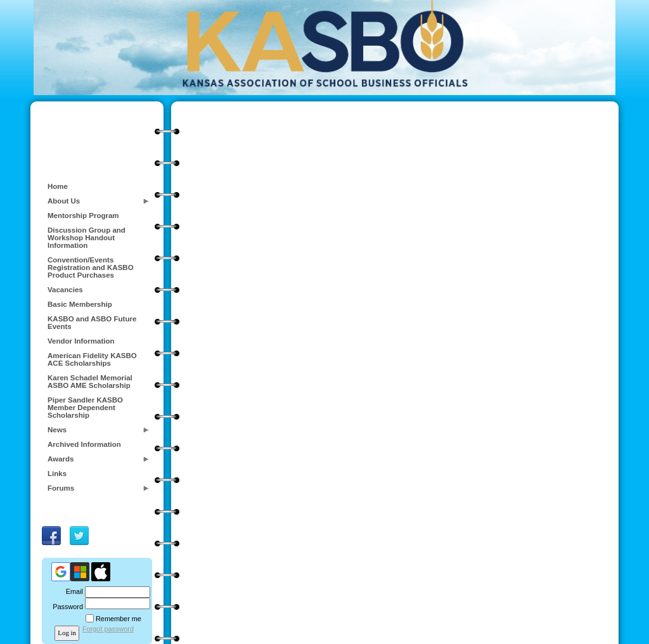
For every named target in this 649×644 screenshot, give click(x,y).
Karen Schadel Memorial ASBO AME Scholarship (90, 382)
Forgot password (108, 629)
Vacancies (65, 290)
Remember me (119, 619)
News (57, 430)
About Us (64, 201)
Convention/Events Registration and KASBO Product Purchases (91, 267)
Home (58, 186)
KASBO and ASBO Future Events (92, 323)
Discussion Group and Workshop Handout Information (87, 238)
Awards (61, 459)
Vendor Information (81, 341)
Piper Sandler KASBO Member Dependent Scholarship (85, 408)
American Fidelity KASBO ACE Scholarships (92, 359)
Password (66, 607)
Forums (61, 488)
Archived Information (84, 444)
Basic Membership (80, 304)
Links (57, 473)
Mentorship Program (83, 216)
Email (72, 591)
